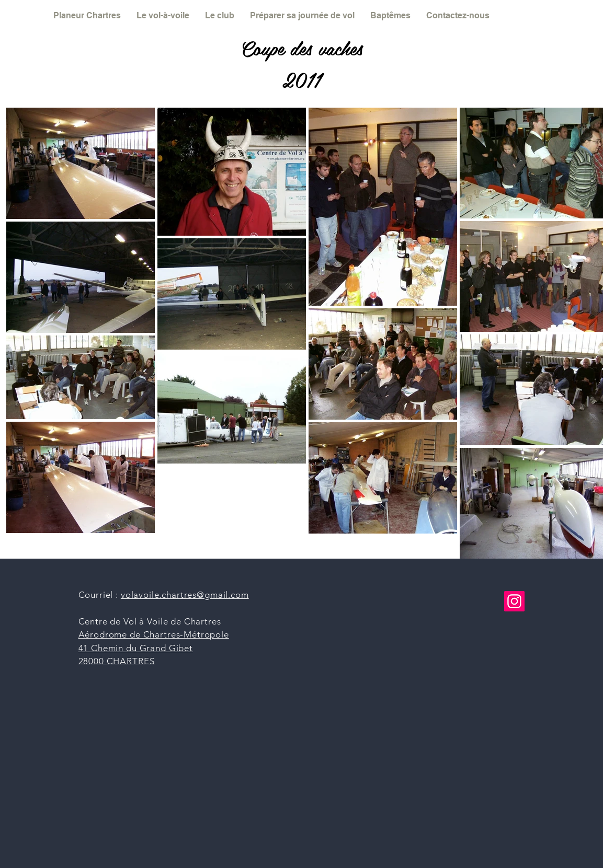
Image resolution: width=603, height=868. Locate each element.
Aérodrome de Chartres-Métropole (154, 634)
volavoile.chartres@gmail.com (185, 595)
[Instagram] (514, 601)
